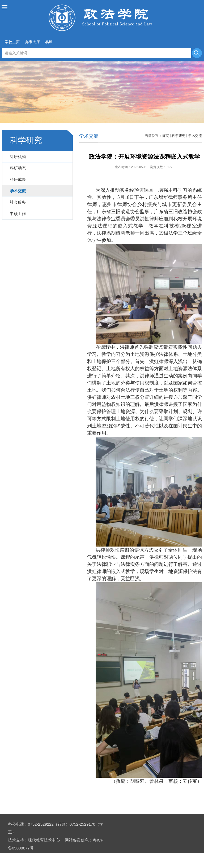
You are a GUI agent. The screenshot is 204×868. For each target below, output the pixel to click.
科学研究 (178, 136)
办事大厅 (32, 42)
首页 (165, 136)
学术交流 (195, 136)
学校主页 (12, 42)
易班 (49, 42)
